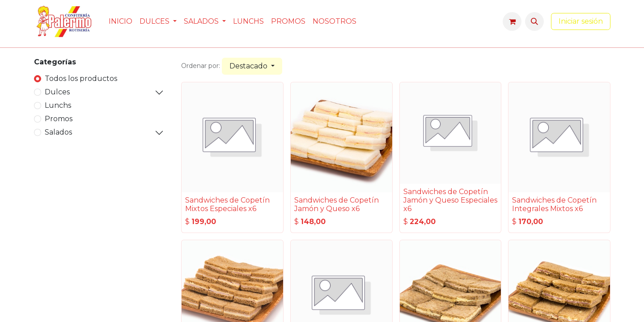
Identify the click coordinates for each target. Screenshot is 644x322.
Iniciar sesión (581, 21)
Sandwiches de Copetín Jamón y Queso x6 (337, 204)
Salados (58, 132)
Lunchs (58, 105)
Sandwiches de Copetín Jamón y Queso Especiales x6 (450, 200)
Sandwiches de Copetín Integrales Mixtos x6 (554, 204)
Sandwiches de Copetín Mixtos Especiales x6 (227, 204)
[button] (534, 21)
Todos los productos (81, 78)
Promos (59, 119)
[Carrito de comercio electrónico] (512, 21)
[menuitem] (121, 21)
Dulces (57, 92)
